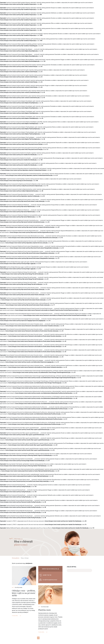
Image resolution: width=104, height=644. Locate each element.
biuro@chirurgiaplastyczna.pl (50, 580)
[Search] (79, 570)
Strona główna (15, 558)
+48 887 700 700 (47, 575)
